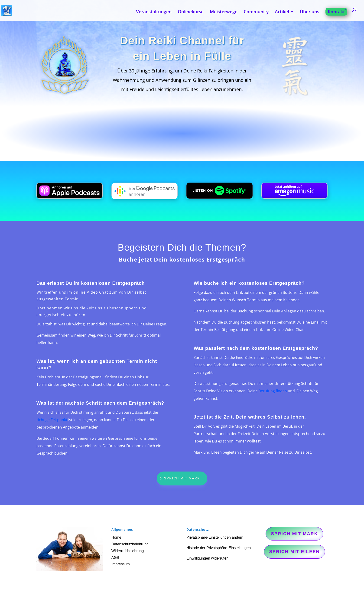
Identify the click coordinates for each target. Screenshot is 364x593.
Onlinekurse (191, 12)
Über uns (310, 12)
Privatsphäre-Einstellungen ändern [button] (215, 537)
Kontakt (336, 12)
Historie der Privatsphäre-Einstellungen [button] (219, 548)
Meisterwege (224, 12)
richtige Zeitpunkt (52, 420)
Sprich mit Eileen (295, 552)
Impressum (121, 564)
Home (116, 537)
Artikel (282, 12)
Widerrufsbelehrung (128, 551)
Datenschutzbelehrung (130, 544)
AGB (115, 558)
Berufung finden (273, 391)
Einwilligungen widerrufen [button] (207, 558)
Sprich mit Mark (182, 478)
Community (256, 12)
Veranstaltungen (154, 12)
